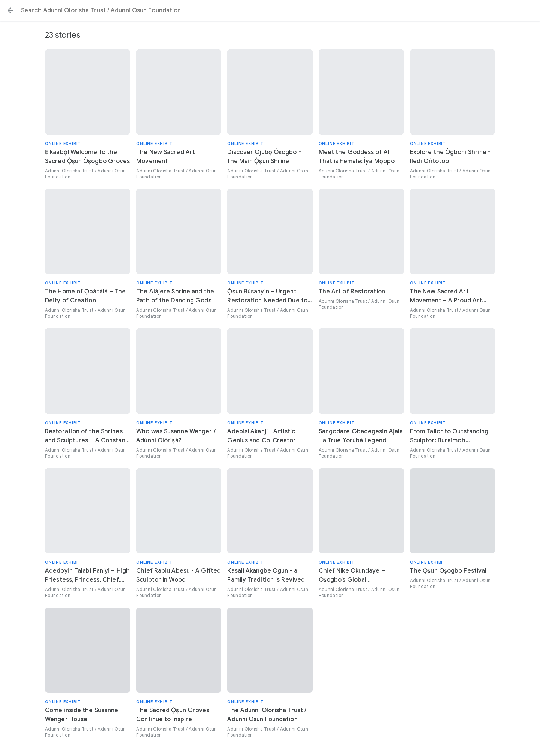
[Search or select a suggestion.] (270, 10)
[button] (10, 10)
